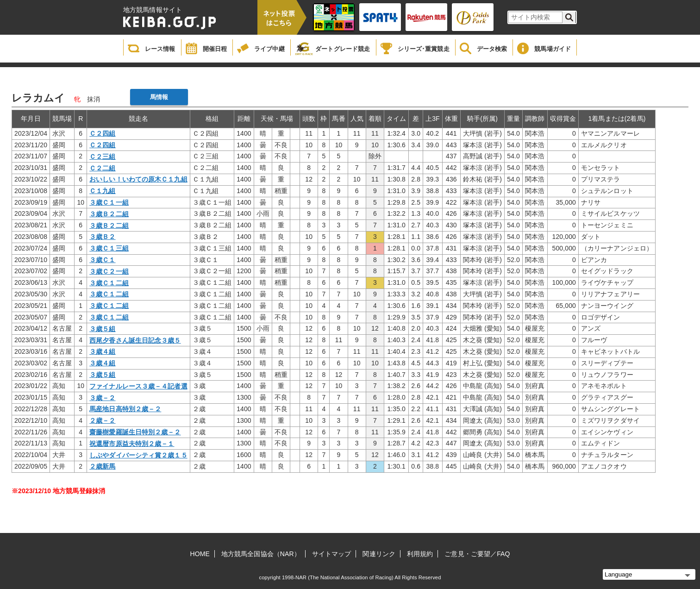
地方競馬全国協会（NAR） (261, 554)
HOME (200, 554)
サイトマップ (332, 554)
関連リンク (379, 554)
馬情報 (159, 97)
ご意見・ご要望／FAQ (477, 554)
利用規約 (420, 554)
